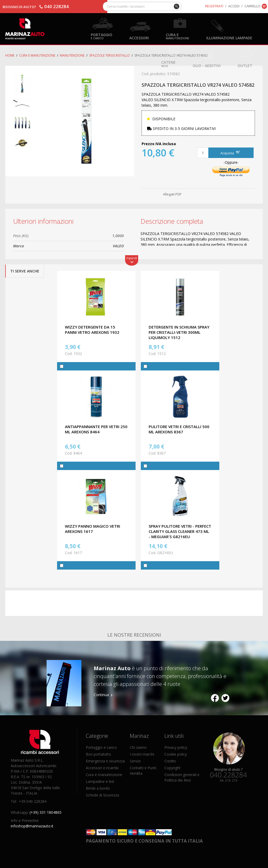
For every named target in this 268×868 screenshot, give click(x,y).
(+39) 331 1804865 (46, 812)
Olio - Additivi (207, 65)
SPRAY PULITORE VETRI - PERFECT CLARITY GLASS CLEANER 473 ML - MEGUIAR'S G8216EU (180, 531)
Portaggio (102, 36)
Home (10, 55)
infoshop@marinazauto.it (32, 826)
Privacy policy (176, 747)
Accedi (234, 6)
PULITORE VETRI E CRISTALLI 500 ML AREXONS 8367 (179, 429)
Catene (168, 64)
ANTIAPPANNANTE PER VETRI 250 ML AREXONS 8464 (96, 429)
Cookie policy (176, 754)
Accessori (139, 38)
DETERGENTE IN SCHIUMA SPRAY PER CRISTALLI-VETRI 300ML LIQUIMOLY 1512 (179, 332)
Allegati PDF (172, 194)
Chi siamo (138, 747)
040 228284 (57, 6)
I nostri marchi (142, 754)
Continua (101, 695)
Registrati (214, 6)
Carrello (252, 6)
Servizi (135, 761)
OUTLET (245, 65)
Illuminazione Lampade (229, 38)
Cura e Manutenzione (37, 55)
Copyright (172, 768)
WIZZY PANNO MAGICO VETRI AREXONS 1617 (93, 529)
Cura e (178, 36)
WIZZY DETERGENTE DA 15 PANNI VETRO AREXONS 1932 (92, 330)
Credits (170, 761)
